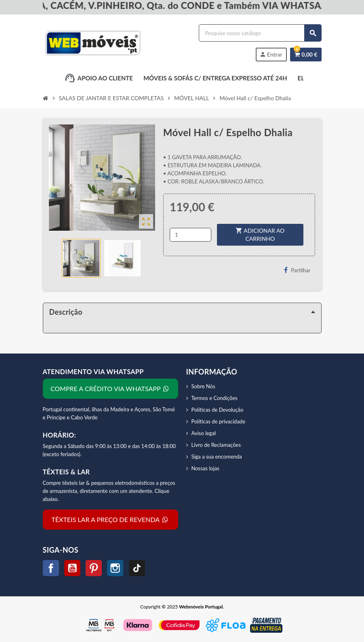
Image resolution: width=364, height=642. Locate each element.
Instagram (115, 568)
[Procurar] (260, 33)
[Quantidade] (190, 235)
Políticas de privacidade (219, 421)
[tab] (182, 312)
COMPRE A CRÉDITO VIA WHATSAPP (110, 388)
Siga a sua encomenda (217, 457)
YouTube (72, 568)
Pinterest (94, 568)
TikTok (137, 568)
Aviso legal (204, 433)
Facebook (51, 568)
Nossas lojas (205, 468)
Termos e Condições (215, 398)
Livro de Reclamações (216, 445)
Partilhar (297, 270)
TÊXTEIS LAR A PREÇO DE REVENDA (110, 519)
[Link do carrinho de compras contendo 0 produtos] (306, 55)
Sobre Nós (203, 386)
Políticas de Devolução (218, 410)
